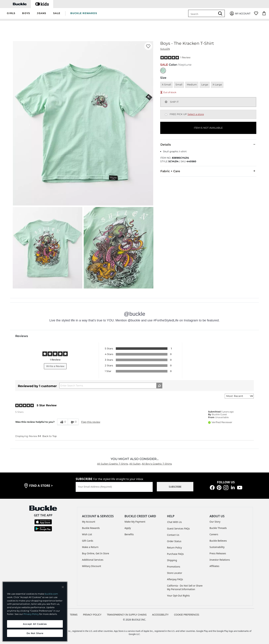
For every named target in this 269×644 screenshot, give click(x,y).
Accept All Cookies (35, 624)
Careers (214, 534)
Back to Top (49, 436)
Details (208, 144)
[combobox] (203, 13)
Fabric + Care (208, 171)
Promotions (174, 567)
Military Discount (92, 566)
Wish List (87, 534)
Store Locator (175, 573)
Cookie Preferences (187, 615)
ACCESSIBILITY (160, 615)
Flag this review (91, 422)
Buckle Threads (218, 528)
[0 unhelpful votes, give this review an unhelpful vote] (73, 422)
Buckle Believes (218, 541)
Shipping (172, 560)
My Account (89, 522)
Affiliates (214, 566)
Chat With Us (175, 522)
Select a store (196, 114)
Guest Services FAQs (178, 528)
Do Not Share (35, 633)
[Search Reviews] (111, 386)
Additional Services (93, 560)
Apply (128, 528)
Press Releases (218, 553)
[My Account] (240, 13)
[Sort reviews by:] (239, 396)
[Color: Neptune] (163, 71)
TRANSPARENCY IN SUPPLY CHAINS (127, 615)
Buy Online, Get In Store (96, 553)
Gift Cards (88, 541)
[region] (35, 612)
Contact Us (173, 535)
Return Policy (174, 548)
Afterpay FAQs (175, 579)
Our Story (215, 522)
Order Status (174, 541)
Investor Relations (220, 560)
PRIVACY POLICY (92, 615)
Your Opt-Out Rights (179, 596)
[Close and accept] (63, 587)
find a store (41, 486)
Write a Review (55, 366)
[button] (11, 13)
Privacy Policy (31, 614)
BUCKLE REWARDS (84, 13)
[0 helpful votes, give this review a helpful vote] (62, 422)
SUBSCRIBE (175, 487)
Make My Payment (135, 522)
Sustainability (217, 547)
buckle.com (51, 594)
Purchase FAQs (175, 554)
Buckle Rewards (91, 528)
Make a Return (90, 547)
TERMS (74, 615)
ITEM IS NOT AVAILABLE (208, 128)
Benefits (129, 534)
